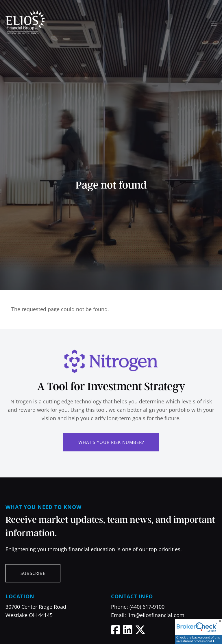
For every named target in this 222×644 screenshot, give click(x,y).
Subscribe (33, 573)
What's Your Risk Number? (111, 442)
